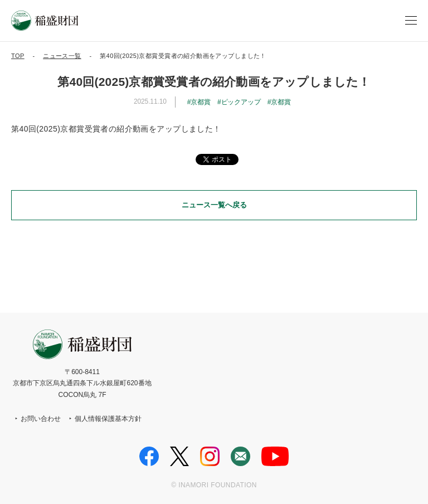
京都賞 (201, 102)
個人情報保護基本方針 (108, 419)
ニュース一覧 (62, 56)
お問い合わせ (41, 419)
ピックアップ (241, 102)
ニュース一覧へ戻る (214, 205)
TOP (18, 56)
